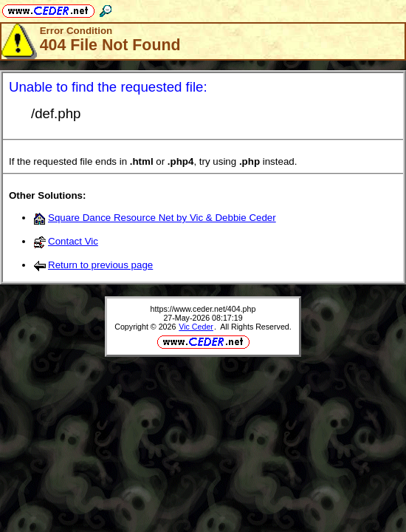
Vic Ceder (196, 327)
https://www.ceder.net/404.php (203, 309)
